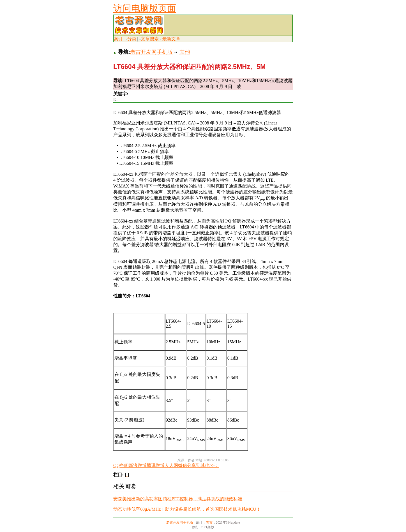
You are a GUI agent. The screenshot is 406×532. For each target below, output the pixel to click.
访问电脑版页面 (145, 8)
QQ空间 (121, 465)
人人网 (171, 465)
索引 (118, 39)
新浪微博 (138, 465)
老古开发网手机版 (151, 52)
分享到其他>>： (203, 465)
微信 (183, 465)
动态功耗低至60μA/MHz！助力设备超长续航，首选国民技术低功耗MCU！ (187, 509)
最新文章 (171, 39)
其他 (185, 52)
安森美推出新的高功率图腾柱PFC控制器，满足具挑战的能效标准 (178, 499)
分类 (132, 39)
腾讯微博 (156, 465)
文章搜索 (150, 39)
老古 (209, 522)
